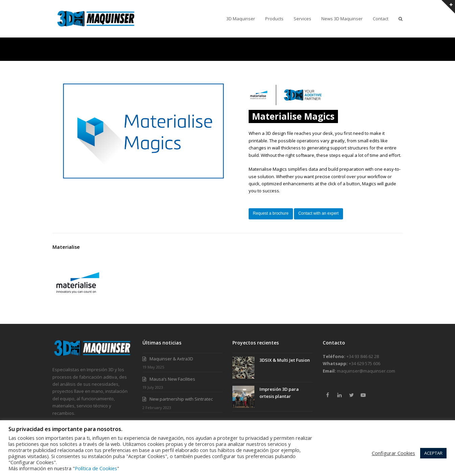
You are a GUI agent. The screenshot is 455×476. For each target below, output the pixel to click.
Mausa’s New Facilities (172, 379)
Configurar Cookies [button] (393, 453)
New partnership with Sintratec (181, 399)
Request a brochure (271, 213)
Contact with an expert (318, 213)
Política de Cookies (96, 468)
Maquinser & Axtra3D (171, 359)
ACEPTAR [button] (433, 453)
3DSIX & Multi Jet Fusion (285, 360)
